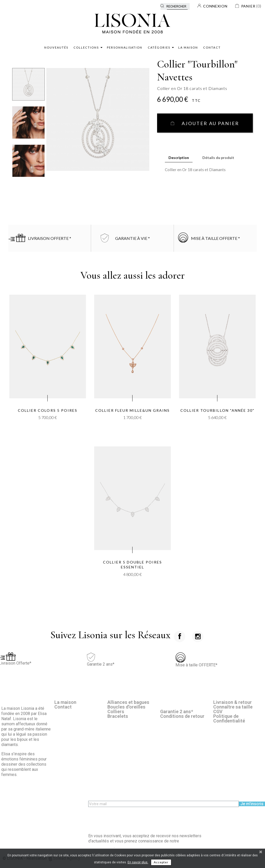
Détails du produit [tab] (218, 158)
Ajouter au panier (210, 123)
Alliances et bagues (128, 702)
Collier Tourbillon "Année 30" (217, 410)
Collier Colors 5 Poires (47, 410)
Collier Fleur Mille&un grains (133, 410)
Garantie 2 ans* (177, 711)
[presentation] (128, 817)
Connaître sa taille (233, 707)
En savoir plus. (138, 862)
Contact (63, 707)
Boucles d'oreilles (126, 707)
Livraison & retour (233, 702)
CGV (218, 711)
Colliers (116, 711)
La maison (65, 702)
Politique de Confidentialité (229, 718)
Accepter (161, 862)
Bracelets (118, 716)
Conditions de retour (182, 716)
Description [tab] (179, 158)
